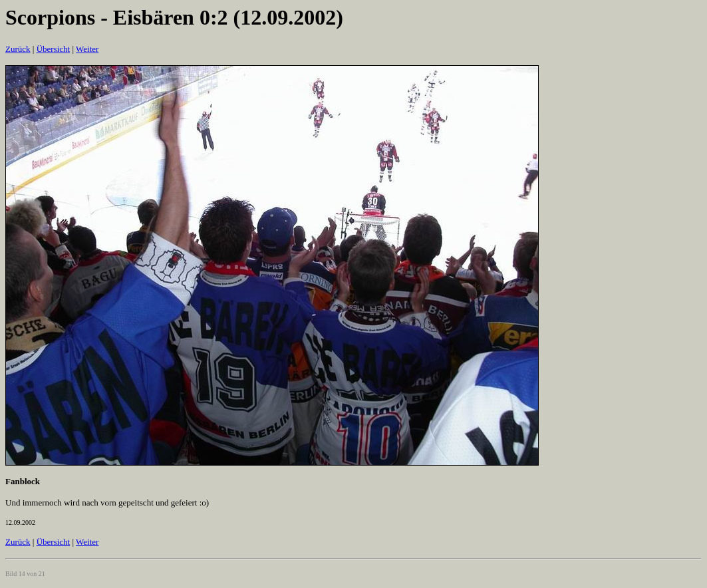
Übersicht (54, 49)
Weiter (87, 49)
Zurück (18, 49)
